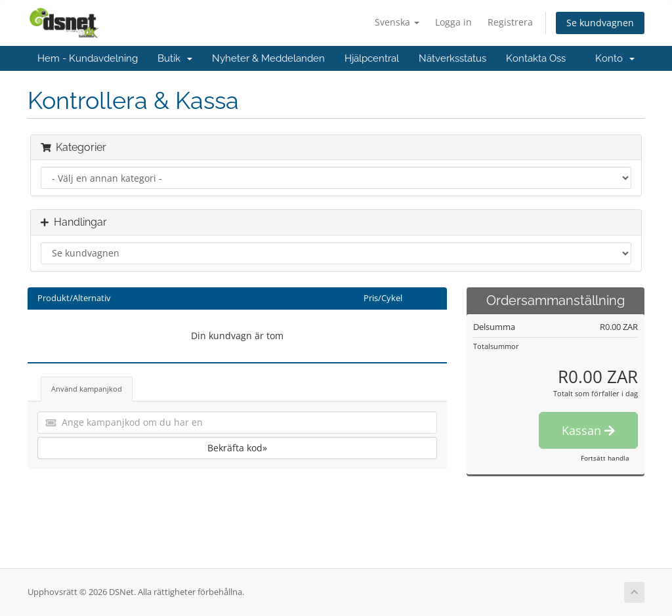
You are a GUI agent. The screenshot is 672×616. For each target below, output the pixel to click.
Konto (615, 58)
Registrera (510, 22)
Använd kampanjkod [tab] (87, 389)
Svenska (397, 22)
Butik (175, 58)
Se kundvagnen (600, 23)
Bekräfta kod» (237, 448)
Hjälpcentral (372, 58)
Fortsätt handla (605, 458)
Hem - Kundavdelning (88, 58)
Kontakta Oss (536, 58)
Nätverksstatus (452, 58)
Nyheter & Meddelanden (268, 58)
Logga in (453, 22)
